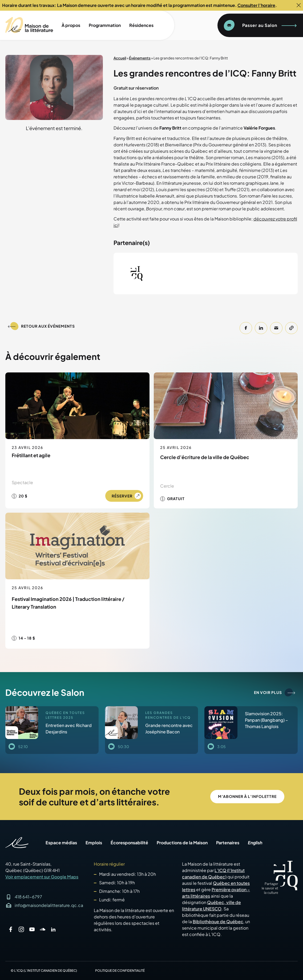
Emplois (94, 843)
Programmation (105, 25)
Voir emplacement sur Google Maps (42, 877)
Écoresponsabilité (129, 843)
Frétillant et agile (31, 455)
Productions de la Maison (182, 843)
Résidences (141, 25)
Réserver (122, 496)
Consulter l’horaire (256, 5)
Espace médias (61, 843)
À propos (71, 25)
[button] (246, 328)
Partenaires (228, 843)
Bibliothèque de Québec (218, 921)
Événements (140, 58)
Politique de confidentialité (120, 971)
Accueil (120, 58)
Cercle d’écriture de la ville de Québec (205, 457)
